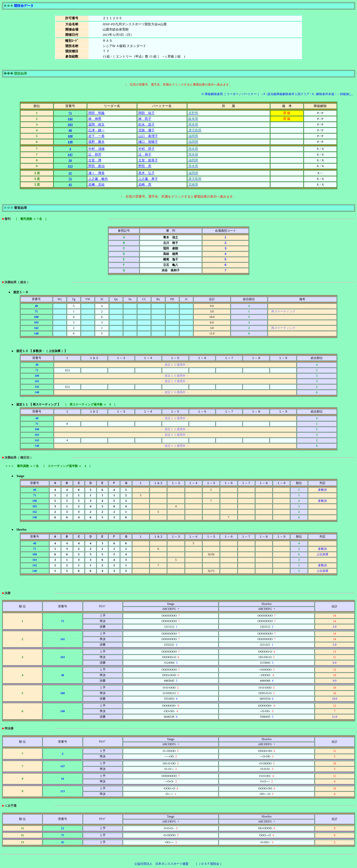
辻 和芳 (94, 154)
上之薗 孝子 (148, 179)
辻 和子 (144, 154)
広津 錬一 (96, 130)
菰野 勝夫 (96, 142)
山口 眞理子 (148, 136)
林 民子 (144, 119)
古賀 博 (94, 160)
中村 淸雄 (96, 149)
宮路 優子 (146, 130)
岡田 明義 (96, 113)
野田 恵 (144, 166)
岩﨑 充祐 (96, 184)
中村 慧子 (146, 149)
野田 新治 (96, 166)
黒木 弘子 (146, 173)
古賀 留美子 (148, 160)
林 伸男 (94, 119)
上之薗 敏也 (98, 179)
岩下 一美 (96, 136)
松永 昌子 (146, 124)
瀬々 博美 (96, 173)
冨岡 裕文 (96, 124)
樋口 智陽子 (148, 142)
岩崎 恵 (144, 184)
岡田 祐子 (146, 113)
